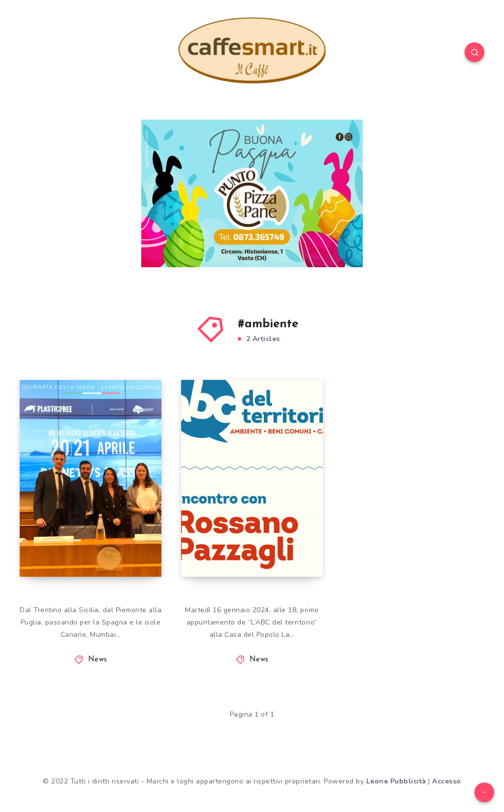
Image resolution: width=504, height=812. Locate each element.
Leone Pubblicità (396, 781)
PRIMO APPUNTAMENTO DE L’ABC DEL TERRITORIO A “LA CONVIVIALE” (252, 508)
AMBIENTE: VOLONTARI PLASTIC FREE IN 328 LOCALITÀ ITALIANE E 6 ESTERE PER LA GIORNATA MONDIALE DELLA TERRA (90, 482)
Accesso (447, 781)
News (98, 660)
